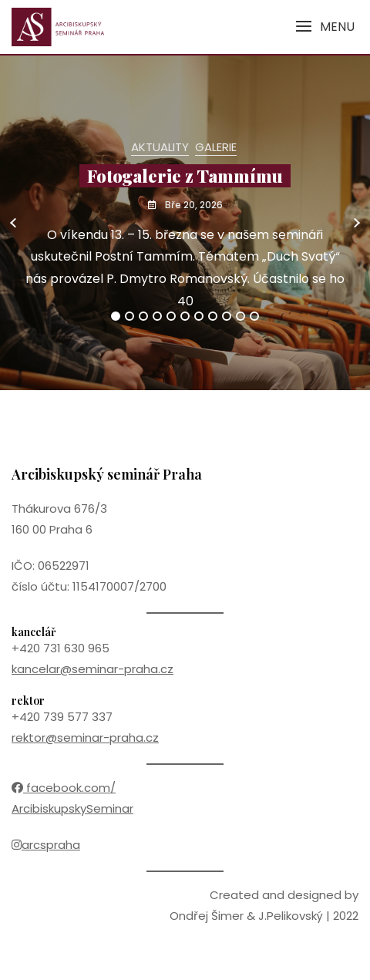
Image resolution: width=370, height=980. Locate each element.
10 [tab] (241, 316)
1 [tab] (116, 316)
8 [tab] (213, 316)
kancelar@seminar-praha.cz (92, 669)
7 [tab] (199, 316)
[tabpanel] (185, 223)
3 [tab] (143, 316)
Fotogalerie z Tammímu (185, 176)
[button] (325, 27)
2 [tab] (129, 316)
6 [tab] (185, 316)
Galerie (216, 147)
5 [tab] (171, 316)
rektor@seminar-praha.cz (85, 738)
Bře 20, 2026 (193, 205)
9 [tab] (227, 316)
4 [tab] (158, 316)
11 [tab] (254, 316)
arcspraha (46, 845)
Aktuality (160, 147)
